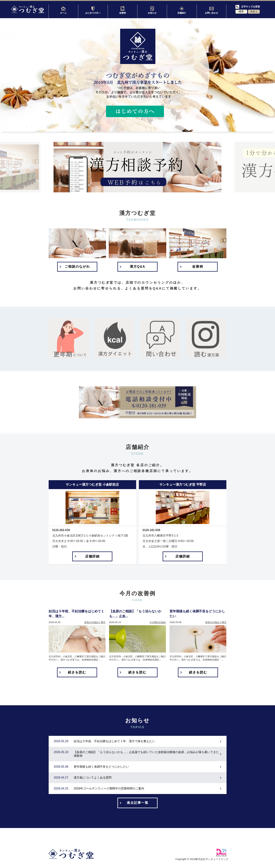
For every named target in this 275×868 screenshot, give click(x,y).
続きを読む (77, 673)
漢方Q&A (137, 267)
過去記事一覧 (138, 804)
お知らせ (152, 10)
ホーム (63, 10)
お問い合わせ (211, 10)
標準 (241, 11)
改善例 (123, 10)
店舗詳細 (92, 557)
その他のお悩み (158, 623)
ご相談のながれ (77, 267)
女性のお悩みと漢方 (95, 623)
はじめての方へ (93, 10)
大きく (254, 11)
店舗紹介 (182, 10)
